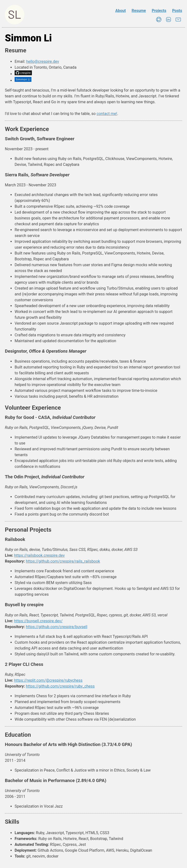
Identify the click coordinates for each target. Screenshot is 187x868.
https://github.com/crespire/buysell (56, 627)
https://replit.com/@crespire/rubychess (48, 680)
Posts (177, 11)
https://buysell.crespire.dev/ (38, 621)
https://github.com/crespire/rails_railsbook (63, 561)
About (120, 11)
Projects (159, 11)
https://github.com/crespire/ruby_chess (60, 686)
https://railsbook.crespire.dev (39, 555)
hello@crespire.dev (42, 61)
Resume (139, 11)
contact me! (107, 114)
